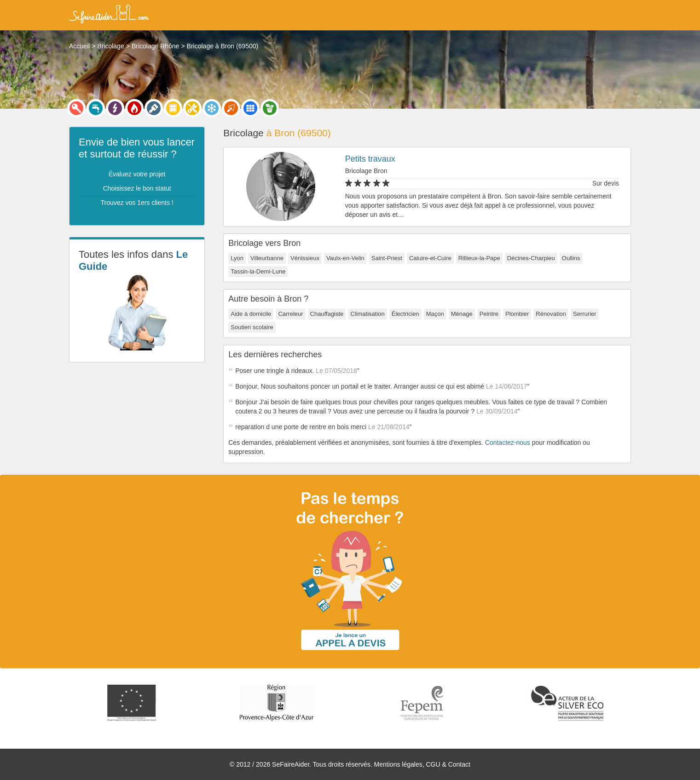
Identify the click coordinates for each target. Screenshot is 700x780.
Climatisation (367, 314)
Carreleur (290, 314)
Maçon (435, 314)
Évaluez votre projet (137, 174)
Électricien (405, 314)
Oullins (571, 258)
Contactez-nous (508, 442)
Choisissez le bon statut (137, 188)
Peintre (489, 314)
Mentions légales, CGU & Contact (422, 764)
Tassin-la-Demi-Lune (258, 271)
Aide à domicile (251, 314)
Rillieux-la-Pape (479, 258)
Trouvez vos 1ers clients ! (137, 203)
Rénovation (551, 314)
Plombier (517, 314)
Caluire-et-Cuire (430, 258)
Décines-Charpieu (531, 258)
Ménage (462, 314)
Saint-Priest (387, 258)
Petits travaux (370, 159)
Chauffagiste (327, 314)
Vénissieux (305, 258)
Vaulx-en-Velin (345, 258)
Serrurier (585, 314)
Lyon (237, 258)
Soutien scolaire (252, 327)
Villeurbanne (267, 258)
